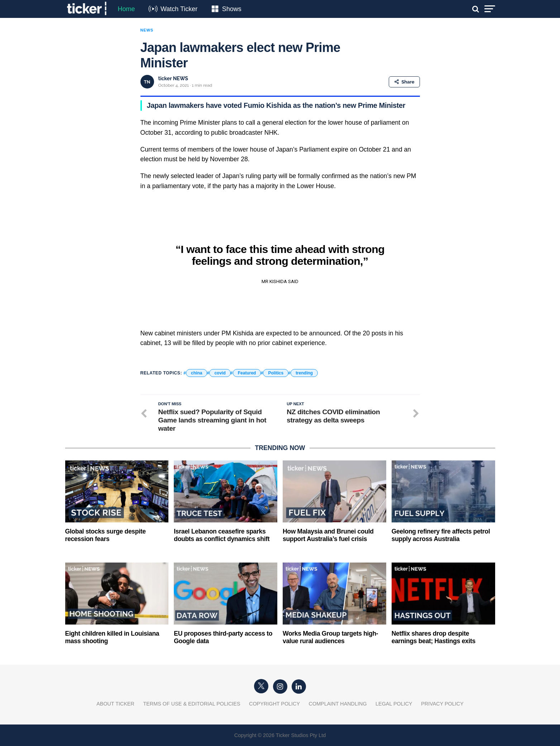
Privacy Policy (442, 704)
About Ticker (115, 704)
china (197, 373)
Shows (232, 9)
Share (404, 82)
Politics (276, 373)
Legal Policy (394, 704)
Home (126, 9)
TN (147, 82)
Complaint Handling (338, 704)
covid (220, 373)
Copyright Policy (274, 704)
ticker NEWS (173, 78)
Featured (247, 373)
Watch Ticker (179, 9)
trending (304, 373)
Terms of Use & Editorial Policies (192, 704)
